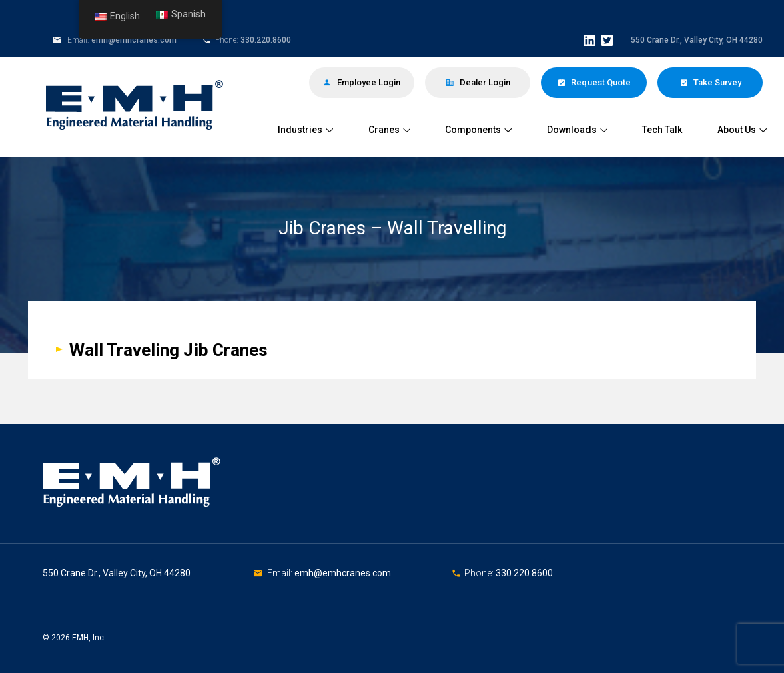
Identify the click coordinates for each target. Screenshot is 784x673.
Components (478, 130)
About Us (742, 130)
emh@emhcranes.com (134, 40)
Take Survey (710, 82)
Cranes (389, 130)
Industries (305, 130)
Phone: (480, 573)
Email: (281, 573)
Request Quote (594, 82)
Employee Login (362, 82)
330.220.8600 (266, 40)
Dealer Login (478, 82)
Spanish (181, 14)
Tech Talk (662, 130)
